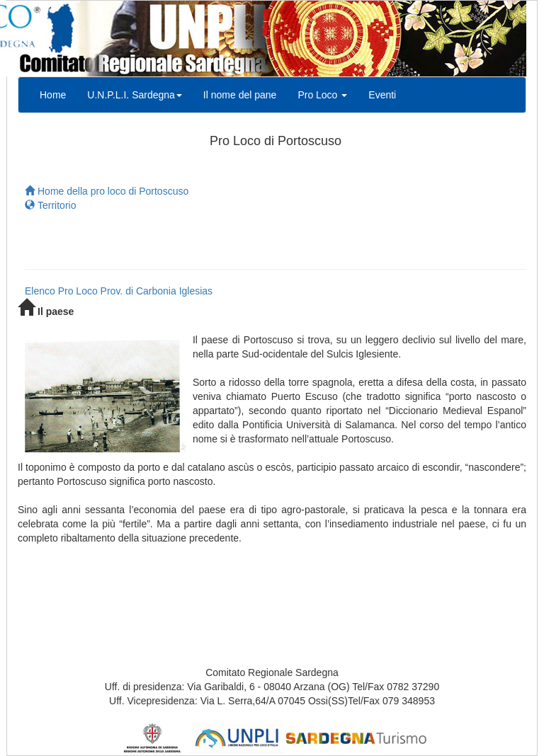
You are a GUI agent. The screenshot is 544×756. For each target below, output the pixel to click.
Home (53, 95)
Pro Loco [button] (322, 95)
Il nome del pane (240, 95)
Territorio (50, 205)
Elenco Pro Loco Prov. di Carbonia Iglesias (119, 291)
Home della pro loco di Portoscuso (107, 191)
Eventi (382, 95)
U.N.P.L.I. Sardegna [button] (134, 95)
